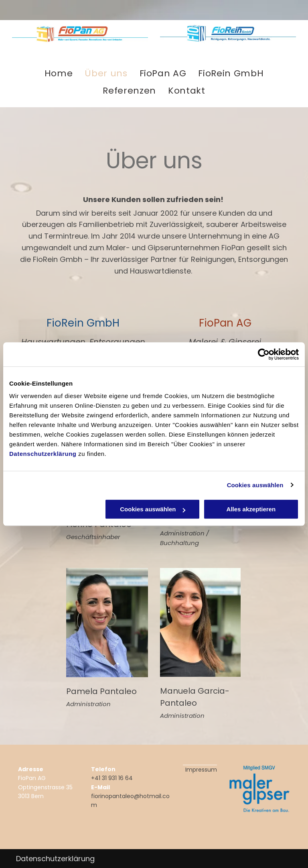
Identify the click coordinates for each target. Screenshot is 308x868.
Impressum (201, 770)
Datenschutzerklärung (43, 454)
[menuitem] (59, 73)
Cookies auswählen (255, 485)
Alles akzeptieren (251, 509)
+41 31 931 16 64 (112, 778)
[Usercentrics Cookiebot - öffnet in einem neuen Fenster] (264, 354)
